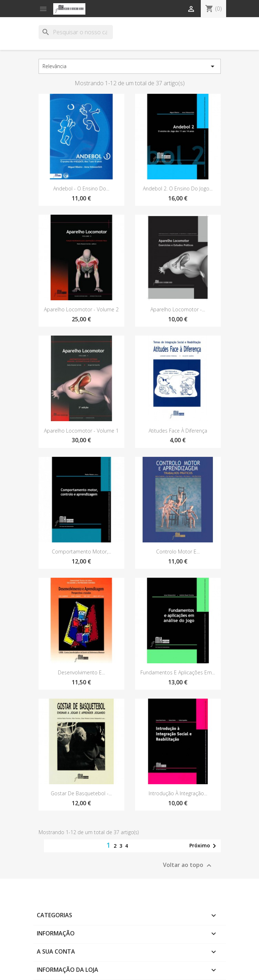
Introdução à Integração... (178, 793)
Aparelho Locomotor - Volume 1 (81, 431)
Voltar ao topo (188, 865)
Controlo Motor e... (178, 552)
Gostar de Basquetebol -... (81, 793)
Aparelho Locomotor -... (178, 309)
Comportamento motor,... (81, 552)
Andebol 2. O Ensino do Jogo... (178, 188)
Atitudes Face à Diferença (178, 431)
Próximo (204, 846)
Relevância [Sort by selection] (130, 66)
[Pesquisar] (76, 32)
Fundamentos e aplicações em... (178, 672)
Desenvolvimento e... (81, 672)
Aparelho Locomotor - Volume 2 (81, 309)
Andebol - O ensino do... (81, 188)
